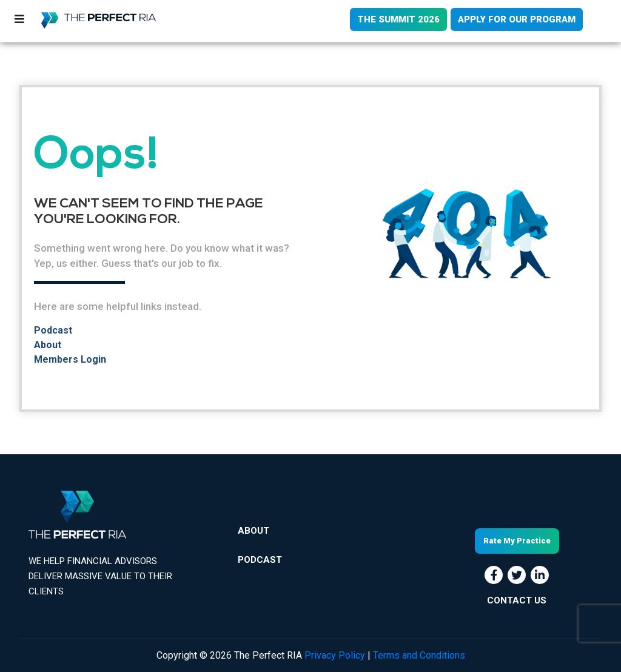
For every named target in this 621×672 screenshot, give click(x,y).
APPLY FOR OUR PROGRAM (517, 19)
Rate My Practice (517, 541)
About (48, 345)
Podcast (53, 330)
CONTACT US (517, 600)
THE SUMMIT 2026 (398, 19)
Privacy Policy (335, 655)
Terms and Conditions (419, 655)
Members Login (70, 359)
